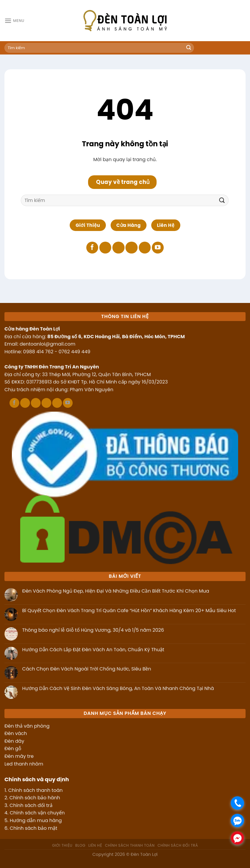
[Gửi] (189, 48)
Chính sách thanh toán (35, 790)
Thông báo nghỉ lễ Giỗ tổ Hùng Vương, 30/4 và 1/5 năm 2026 (93, 630)
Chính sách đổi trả (31, 805)
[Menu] (14, 21)
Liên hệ (95, 845)
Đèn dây (14, 741)
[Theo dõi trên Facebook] (92, 248)
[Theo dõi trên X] (118, 248)
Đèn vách (16, 733)
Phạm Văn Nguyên (91, 390)
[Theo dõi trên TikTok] (105, 248)
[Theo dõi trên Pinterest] (131, 248)
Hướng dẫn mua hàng (36, 820)
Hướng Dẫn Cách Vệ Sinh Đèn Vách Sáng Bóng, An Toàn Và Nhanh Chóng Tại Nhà (118, 688)
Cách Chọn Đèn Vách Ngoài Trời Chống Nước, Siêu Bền (87, 669)
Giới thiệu (62, 845)
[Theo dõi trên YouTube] (158, 248)
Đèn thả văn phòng (27, 726)
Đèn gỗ (13, 749)
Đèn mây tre (19, 756)
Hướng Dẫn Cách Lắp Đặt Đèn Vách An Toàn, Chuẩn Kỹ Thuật (93, 650)
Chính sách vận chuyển (37, 813)
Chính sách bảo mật (34, 828)
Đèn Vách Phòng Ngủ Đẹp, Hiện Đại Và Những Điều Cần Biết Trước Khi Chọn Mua (116, 591)
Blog (80, 845)
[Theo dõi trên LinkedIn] (145, 248)
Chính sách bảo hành (35, 798)
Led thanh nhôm (24, 764)
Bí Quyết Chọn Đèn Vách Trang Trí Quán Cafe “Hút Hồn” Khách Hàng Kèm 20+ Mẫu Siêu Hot (129, 611)
